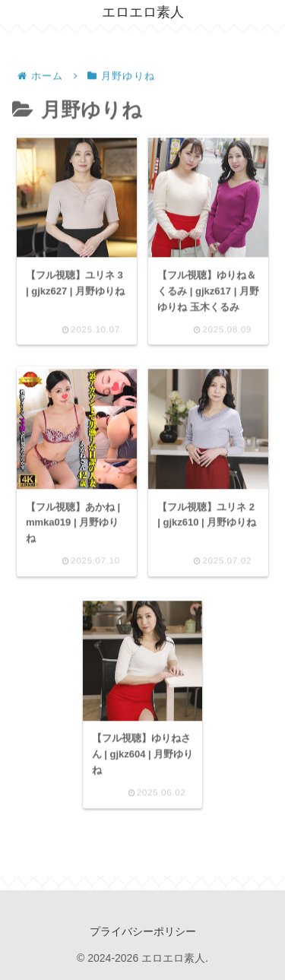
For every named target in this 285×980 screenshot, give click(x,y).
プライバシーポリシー (143, 931)
